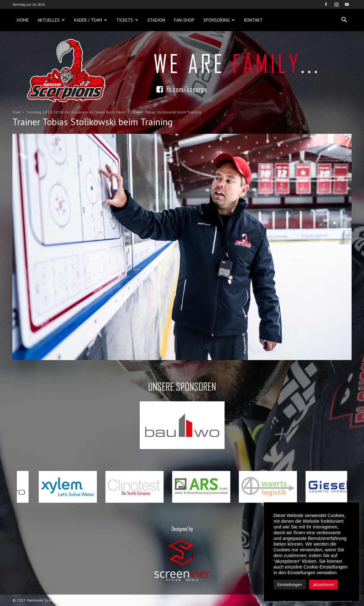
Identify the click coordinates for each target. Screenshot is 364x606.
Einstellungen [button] (290, 585)
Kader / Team (91, 20)
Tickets (127, 20)
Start (17, 112)
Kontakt (253, 20)
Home (23, 20)
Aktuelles (51, 20)
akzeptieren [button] (324, 585)
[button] (344, 20)
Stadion (156, 20)
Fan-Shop (184, 20)
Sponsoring (219, 20)
